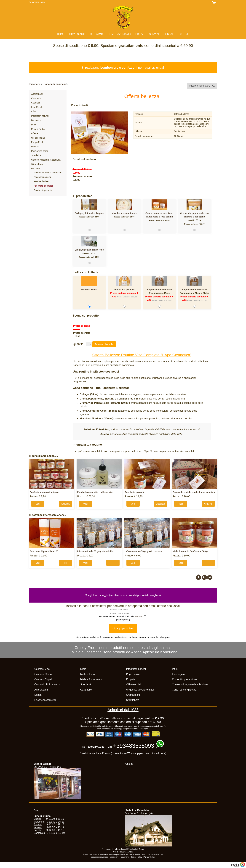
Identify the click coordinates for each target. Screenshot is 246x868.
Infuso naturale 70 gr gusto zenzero (143, 551)
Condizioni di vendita (100, 857)
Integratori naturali (40, 116)
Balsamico (36, 120)
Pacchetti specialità (43, 190)
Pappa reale (133, 674)
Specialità (36, 155)
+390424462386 (95, 747)
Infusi (34, 111)
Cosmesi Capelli (43, 679)
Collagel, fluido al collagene (89, 213)
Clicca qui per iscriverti (123, 628)
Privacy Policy (149, 857)
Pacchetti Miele (41, 181)
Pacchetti (34, 84)
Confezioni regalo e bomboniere (190, 684)
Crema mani (133, 695)
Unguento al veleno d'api (140, 690)
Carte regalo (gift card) (185, 690)
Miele (34, 125)
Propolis (35, 147)
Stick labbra (37, 164)
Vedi (38, 504)
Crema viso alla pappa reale (89, 250)
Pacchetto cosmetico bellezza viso (95, 492)
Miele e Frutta (38, 129)
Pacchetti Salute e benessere (48, 173)
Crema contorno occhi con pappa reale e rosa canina (159, 215)
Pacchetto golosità (135, 492)
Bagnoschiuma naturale (159, 290)
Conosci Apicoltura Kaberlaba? (46, 160)
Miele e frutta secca (91, 679)
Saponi (38, 695)
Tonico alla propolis (124, 290)
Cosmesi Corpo (43, 674)
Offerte (35, 133)
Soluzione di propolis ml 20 (44, 551)
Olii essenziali (38, 138)
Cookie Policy (136, 857)
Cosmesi (35, 103)
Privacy (139, 617)
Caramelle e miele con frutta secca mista (194, 492)
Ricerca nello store (202, 86)
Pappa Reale (38, 142)
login (42, 2)
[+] (65, 563)
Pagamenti (124, 857)
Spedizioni (114, 857)
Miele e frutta (88, 674)
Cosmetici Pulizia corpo (47, 684)
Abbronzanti (37, 94)
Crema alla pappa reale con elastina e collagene (194, 215)
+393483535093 (134, 746)
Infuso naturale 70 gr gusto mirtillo (95, 551)
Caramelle (36, 98)
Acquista (65, 504)
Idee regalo (178, 674)
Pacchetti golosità (42, 177)
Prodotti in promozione (185, 679)
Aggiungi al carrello (104, 344)
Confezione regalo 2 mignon (44, 492)
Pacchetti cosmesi (55, 84)
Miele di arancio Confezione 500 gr (191, 551)
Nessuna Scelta (89, 290)
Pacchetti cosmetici (45, 700)
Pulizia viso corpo (40, 151)
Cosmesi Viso (42, 669)
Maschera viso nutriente (124, 213)
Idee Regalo (37, 107)
